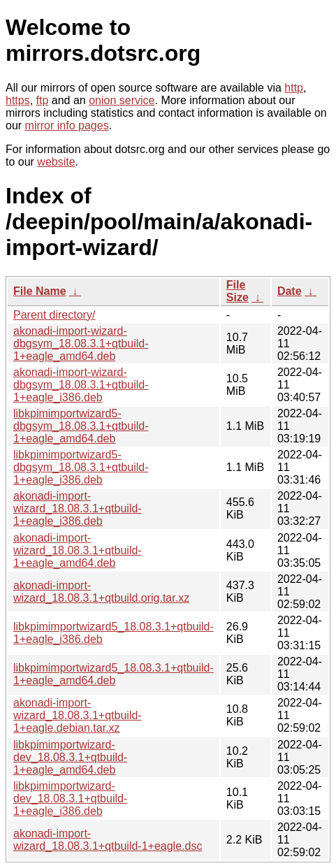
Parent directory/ (54, 315)
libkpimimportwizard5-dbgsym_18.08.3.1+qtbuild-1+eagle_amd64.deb (81, 426)
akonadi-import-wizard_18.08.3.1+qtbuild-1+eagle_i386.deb (78, 508)
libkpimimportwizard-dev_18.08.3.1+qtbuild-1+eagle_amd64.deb (70, 757)
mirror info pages (67, 125)
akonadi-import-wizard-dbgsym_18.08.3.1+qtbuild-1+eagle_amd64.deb (81, 343)
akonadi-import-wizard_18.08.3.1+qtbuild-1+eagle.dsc (108, 840)
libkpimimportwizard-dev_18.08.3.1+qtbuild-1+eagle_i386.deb (70, 798)
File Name (40, 291)
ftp (43, 100)
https (18, 100)
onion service (122, 100)
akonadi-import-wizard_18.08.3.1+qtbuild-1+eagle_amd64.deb (78, 550)
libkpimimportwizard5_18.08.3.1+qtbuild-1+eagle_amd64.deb (114, 674)
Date (290, 291)
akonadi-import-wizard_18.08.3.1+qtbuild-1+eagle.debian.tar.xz (78, 715)
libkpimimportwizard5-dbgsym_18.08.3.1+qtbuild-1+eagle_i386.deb (81, 467)
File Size (238, 291)
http (294, 88)
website (56, 162)
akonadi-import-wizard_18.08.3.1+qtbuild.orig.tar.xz (101, 592)
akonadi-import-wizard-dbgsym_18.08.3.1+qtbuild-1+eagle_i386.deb (81, 385)
